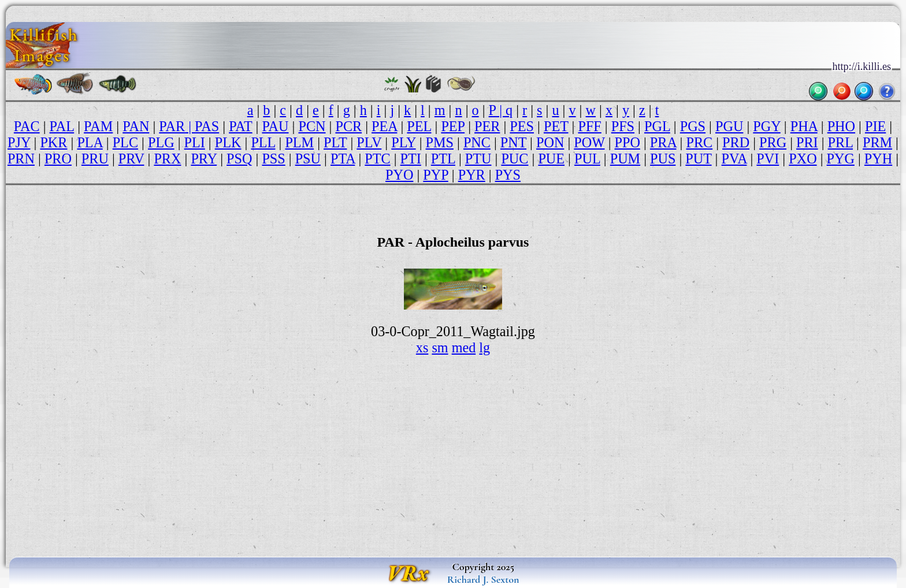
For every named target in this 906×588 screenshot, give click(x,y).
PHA (804, 126)
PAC (27, 126)
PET (556, 126)
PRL (840, 142)
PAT (240, 126)
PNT (513, 142)
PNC (477, 142)
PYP (435, 175)
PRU (95, 159)
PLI (195, 142)
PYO (399, 175)
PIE (875, 126)
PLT (335, 142)
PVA (734, 159)
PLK (228, 142)
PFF (589, 126)
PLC (125, 142)
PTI (411, 159)
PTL (443, 159)
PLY (403, 142)
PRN (21, 159)
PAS (207, 126)
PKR (53, 142)
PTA (343, 159)
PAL (62, 126)
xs (422, 347)
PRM (877, 142)
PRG (773, 142)
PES (522, 126)
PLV (369, 142)
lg (484, 347)
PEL (419, 126)
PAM (98, 126)
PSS (273, 159)
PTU (478, 159)
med (464, 347)
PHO (841, 126)
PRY (204, 159)
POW (589, 142)
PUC (515, 159)
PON (550, 142)
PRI (807, 142)
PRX (167, 159)
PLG (161, 142)
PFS (623, 126)
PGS (693, 126)
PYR (472, 175)
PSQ (239, 159)
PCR (348, 126)
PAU (275, 126)
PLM (299, 142)
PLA (90, 142)
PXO (803, 159)
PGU (729, 126)
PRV (131, 159)
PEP (453, 126)
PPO (627, 142)
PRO (58, 159)
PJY (19, 142)
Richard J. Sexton (483, 579)
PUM (625, 159)
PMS (440, 142)
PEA (384, 126)
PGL (657, 126)
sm (440, 347)
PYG (841, 159)
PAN (136, 126)
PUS (663, 159)
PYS (508, 175)
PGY (766, 126)
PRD (736, 142)
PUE (551, 159)
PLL (263, 142)
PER (487, 126)
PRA (663, 142)
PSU (308, 159)
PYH (878, 159)
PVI (768, 159)
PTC (377, 159)
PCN (312, 126)
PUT (698, 159)
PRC (699, 142)
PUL (587, 159)
